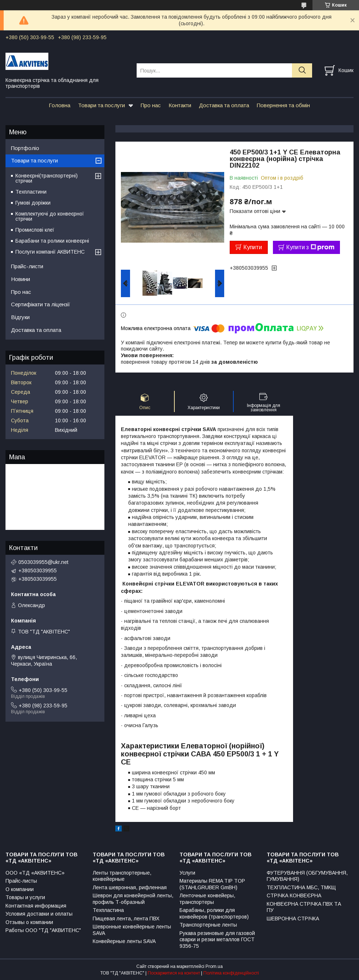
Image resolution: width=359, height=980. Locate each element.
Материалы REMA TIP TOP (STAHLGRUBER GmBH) (212, 884)
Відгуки (20, 317)
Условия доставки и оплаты (39, 914)
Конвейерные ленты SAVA (124, 941)
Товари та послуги (101, 105)
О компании (20, 889)
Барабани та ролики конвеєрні (52, 241)
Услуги (187, 873)
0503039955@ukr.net (43, 562)
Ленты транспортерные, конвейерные (122, 876)
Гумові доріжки (33, 203)
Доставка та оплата (224, 105)
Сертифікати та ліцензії (40, 304)
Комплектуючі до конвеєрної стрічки (50, 216)
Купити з (310, 247)
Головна (60, 105)
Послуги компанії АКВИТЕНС (50, 252)
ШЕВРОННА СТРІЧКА (293, 919)
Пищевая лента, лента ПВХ (126, 919)
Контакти (180, 105)
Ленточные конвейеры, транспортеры (207, 899)
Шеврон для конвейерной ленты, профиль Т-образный (133, 899)
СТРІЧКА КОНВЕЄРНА (294, 895)
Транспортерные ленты (208, 925)
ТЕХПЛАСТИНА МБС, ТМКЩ (301, 887)
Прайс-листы (21, 881)
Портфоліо (25, 148)
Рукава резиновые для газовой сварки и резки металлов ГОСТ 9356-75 (217, 940)
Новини (21, 279)
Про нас (151, 105)
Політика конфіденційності (231, 973)
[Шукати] (302, 70)
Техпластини (31, 192)
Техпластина (108, 910)
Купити (253, 247)
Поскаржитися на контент (174, 973)
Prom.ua (214, 966)
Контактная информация (36, 906)
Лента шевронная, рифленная (130, 887)
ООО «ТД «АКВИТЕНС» (35, 873)
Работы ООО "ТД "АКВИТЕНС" (43, 930)
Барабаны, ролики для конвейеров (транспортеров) (214, 913)
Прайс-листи (27, 266)
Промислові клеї (35, 230)
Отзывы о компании (29, 922)
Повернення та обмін (283, 105)
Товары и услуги (25, 897)
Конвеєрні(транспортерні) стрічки (47, 178)
